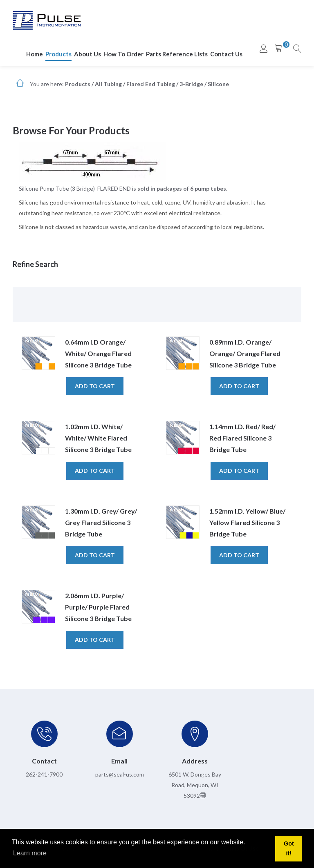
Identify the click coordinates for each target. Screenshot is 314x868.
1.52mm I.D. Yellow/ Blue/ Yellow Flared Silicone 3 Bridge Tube (247, 522)
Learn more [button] (30, 853)
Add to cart (95, 386)
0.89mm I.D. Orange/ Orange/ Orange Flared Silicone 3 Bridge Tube (245, 353)
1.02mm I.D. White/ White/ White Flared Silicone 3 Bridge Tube (98, 438)
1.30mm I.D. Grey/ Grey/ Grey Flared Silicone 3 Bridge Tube (101, 522)
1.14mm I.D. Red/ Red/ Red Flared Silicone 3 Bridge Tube (242, 438)
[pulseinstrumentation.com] (47, 20)
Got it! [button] (289, 848)
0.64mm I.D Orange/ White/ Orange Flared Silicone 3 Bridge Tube (98, 353)
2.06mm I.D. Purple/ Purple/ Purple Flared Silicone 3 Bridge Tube (98, 607)
